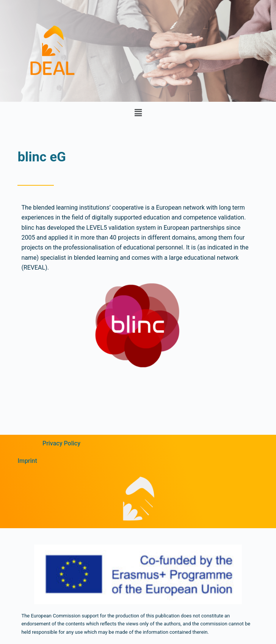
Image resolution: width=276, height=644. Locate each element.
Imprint (27, 461)
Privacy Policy (61, 443)
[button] (138, 113)
